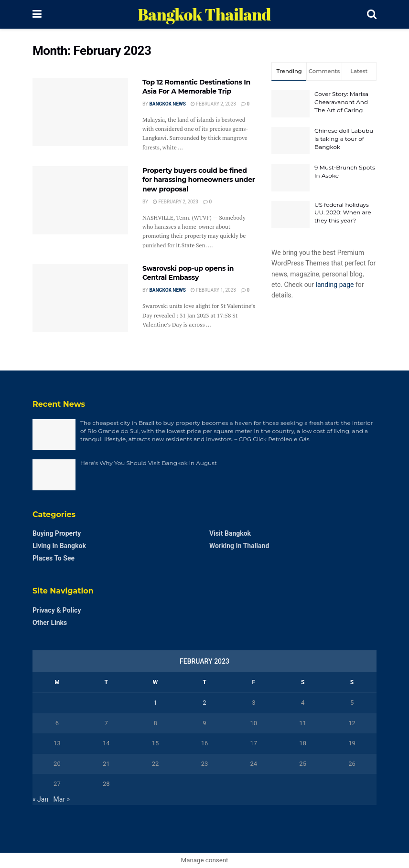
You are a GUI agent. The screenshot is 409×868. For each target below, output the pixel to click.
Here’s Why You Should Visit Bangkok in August (149, 463)
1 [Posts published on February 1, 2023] (155, 703)
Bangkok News (167, 104)
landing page (335, 285)
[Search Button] (372, 14)
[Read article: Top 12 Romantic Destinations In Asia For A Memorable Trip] (80, 112)
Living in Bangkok (59, 546)
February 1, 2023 (213, 290)
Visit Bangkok (230, 533)
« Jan (40, 799)
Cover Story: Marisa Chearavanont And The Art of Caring (341, 102)
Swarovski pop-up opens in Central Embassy (188, 273)
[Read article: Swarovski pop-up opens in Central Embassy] (80, 298)
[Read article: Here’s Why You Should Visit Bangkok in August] (54, 475)
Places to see (54, 558)
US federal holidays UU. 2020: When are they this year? (343, 213)
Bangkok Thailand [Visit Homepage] (204, 14)
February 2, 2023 (213, 104)
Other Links (50, 623)
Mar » (62, 799)
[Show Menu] (37, 14)
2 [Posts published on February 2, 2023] (204, 703)
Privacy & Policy (57, 610)
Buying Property (57, 533)
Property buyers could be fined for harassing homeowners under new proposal (199, 180)
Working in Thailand (239, 546)
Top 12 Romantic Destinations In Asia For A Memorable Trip (196, 87)
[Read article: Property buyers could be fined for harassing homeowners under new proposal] (80, 200)
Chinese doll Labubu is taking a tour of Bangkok (344, 139)
